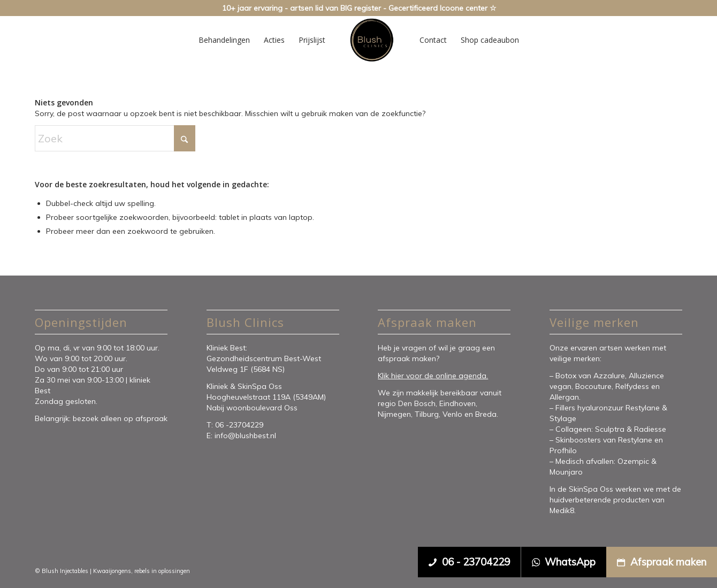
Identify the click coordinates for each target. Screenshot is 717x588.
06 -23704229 (240, 425)
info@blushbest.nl (245, 436)
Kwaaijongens (112, 571)
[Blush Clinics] (371, 40)
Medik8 (562, 510)
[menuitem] (224, 40)
